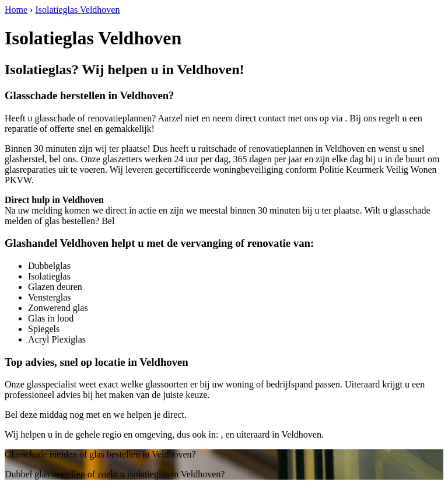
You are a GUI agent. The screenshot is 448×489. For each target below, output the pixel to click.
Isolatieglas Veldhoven (77, 10)
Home (16, 10)
